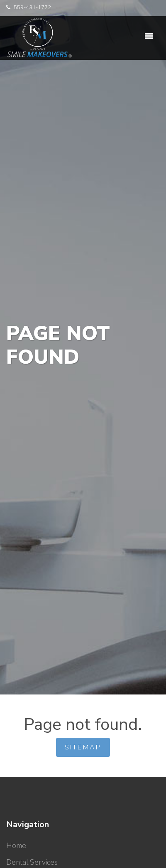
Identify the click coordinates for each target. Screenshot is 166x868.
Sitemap (83, 747)
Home (16, 846)
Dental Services (32, 862)
